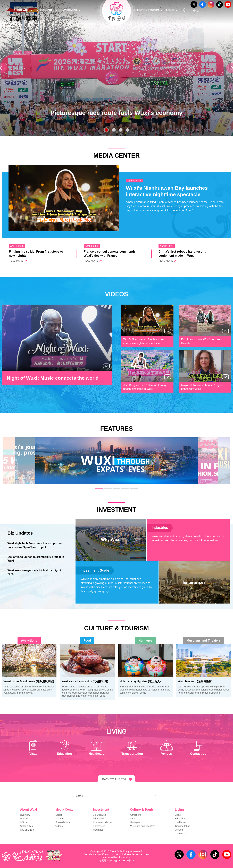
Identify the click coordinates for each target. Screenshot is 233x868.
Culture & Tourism (148, 10)
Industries (160, 528)
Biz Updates (99, 815)
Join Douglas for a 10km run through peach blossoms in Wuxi (145, 387)
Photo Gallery (63, 822)
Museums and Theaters (204, 641)
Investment (71, 10)
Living (172, 10)
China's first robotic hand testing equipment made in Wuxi (182, 254)
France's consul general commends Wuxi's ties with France (110, 254)
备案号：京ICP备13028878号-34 (116, 861)
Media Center (47, 10)
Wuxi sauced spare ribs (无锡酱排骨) (85, 681)
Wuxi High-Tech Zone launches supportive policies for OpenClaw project (35, 545)
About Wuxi (23, 10)
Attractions (29, 641)
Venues (179, 830)
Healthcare (181, 822)
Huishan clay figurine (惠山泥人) (140, 681)
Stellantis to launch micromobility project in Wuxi (36, 559)
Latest (59, 815)
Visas (178, 815)
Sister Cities (26, 826)
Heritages (145, 641)
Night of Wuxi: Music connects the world (53, 378)
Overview (25, 815)
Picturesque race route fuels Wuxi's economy (116, 113)
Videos (59, 826)
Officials (24, 822)
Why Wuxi (98, 819)
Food (87, 641)
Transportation (182, 826)
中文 (196, 11)
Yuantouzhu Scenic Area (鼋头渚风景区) (29, 681)
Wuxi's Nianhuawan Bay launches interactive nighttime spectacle (167, 191)
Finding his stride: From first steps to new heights (36, 254)
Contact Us (181, 834)
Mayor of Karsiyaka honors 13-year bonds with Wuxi (202, 387)
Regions (24, 819)
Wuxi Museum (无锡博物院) (195, 681)
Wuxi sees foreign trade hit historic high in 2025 (35, 572)
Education (180, 819)
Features (60, 819)
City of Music (27, 830)
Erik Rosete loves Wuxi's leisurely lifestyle (201, 341)
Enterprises (99, 826)
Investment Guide (95, 570)
